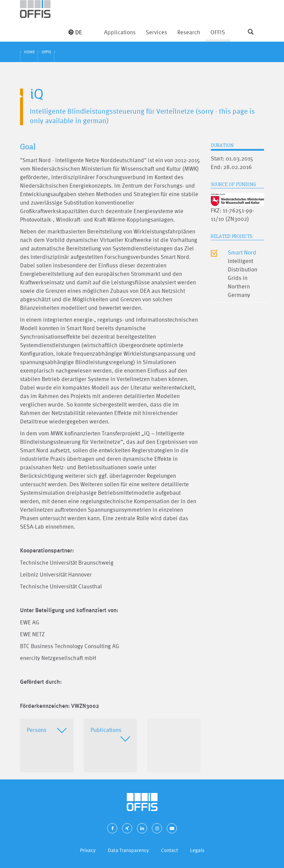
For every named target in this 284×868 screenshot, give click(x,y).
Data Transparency (128, 850)
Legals (197, 850)
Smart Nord (242, 252)
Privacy (88, 850)
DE (75, 32)
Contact (169, 850)
